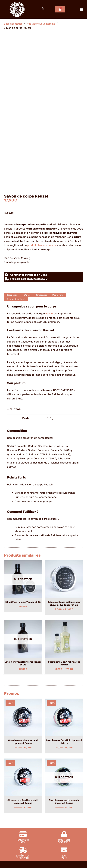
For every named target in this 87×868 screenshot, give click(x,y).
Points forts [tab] (58, 146)
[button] (81, 9)
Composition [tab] (41, 146)
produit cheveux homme (42, 96)
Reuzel (49, 164)
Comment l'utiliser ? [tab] (16, 150)
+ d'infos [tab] (26, 146)
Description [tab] (12, 146)
